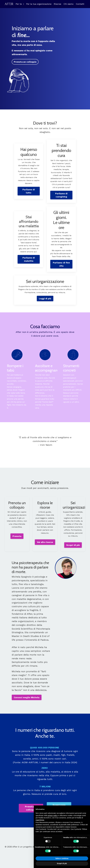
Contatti (80, 4)
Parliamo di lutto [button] (29, 191)
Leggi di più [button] (45, 299)
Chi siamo (68, 4)
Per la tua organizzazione (39, 4)
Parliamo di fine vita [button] (61, 264)
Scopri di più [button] (73, 546)
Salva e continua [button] (62, 858)
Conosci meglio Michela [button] (27, 699)
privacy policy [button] (53, 815)
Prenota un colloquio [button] (25, 62)
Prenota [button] (17, 537)
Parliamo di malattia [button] (29, 260)
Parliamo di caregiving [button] (61, 195)
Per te (20, 4)
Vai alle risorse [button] (45, 543)
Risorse (57, 4)
